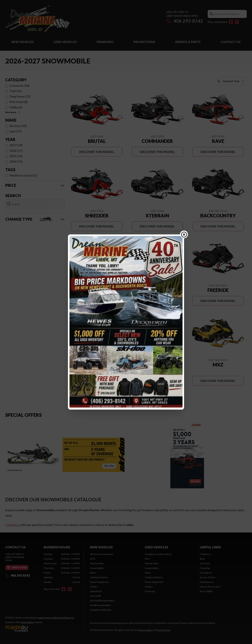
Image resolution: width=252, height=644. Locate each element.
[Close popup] (184, 234)
